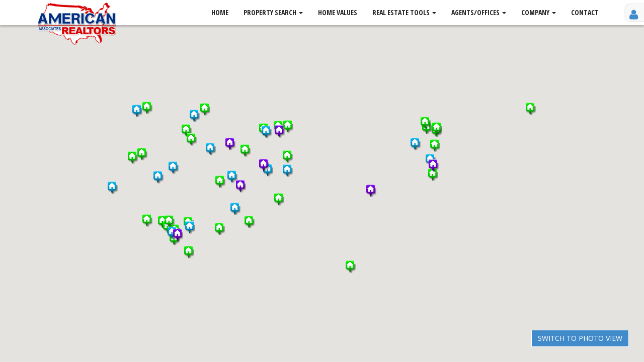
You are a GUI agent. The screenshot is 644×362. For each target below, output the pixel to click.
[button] (288, 157)
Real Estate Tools (404, 12)
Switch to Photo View (580, 338)
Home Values (338, 12)
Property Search (273, 12)
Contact (585, 12)
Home (220, 12)
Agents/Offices (479, 12)
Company (539, 12)
